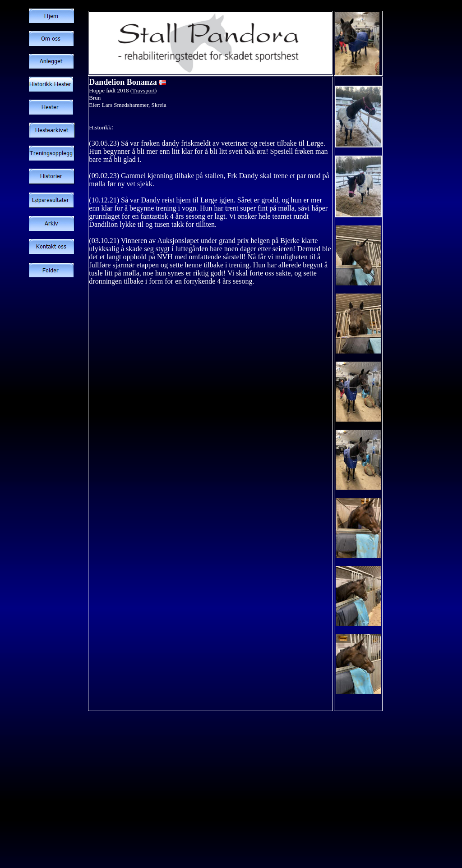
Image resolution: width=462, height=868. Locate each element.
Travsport (143, 90)
